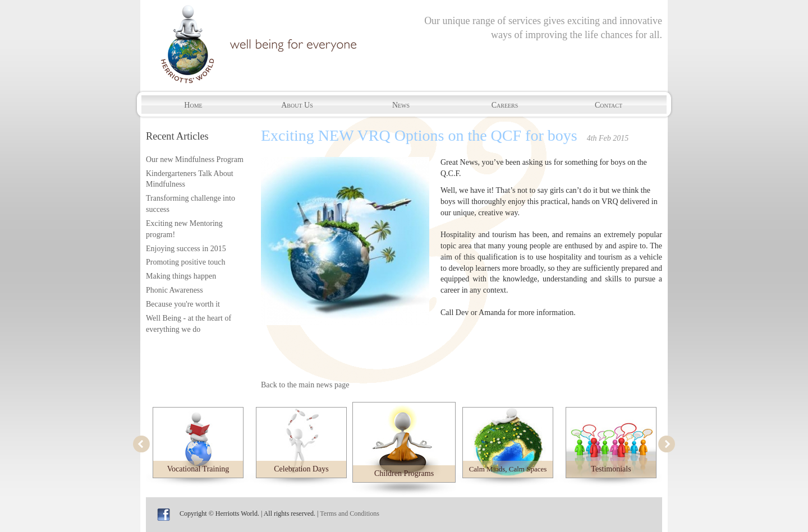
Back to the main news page (305, 385)
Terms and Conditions (350, 514)
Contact (609, 105)
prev (141, 444)
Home (193, 105)
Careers (505, 105)
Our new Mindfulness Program (195, 159)
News (401, 105)
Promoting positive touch (186, 262)
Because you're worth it (183, 304)
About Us (297, 105)
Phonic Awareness (175, 290)
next (667, 444)
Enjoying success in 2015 (186, 249)
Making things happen (181, 276)
